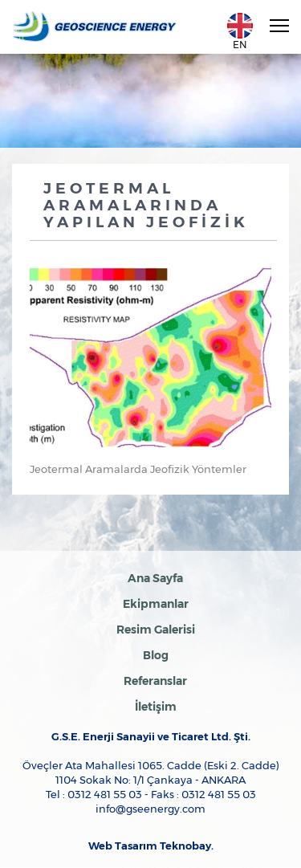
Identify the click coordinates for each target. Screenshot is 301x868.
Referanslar (155, 681)
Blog (156, 655)
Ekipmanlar (156, 604)
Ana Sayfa (155, 578)
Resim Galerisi (156, 630)
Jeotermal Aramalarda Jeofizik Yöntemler (138, 469)
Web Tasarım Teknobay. (151, 846)
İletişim (156, 707)
